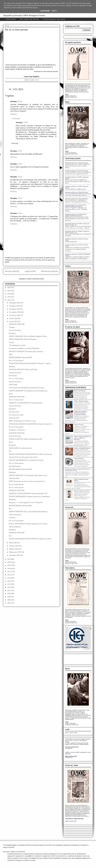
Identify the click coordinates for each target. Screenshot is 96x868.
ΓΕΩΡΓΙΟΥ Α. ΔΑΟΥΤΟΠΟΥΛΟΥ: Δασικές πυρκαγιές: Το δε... (29, 494)
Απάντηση (14, 114)
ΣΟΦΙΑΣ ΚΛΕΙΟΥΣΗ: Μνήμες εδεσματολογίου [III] (25, 439)
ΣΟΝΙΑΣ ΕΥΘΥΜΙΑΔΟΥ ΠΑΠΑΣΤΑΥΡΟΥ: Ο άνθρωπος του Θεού (30, 539)
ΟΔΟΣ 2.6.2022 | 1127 (32, 80)
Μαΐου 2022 (13, 543)
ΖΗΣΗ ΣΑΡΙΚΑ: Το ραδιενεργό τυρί (20, 448)
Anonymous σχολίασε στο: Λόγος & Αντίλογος (77, 163)
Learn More (45, 11)
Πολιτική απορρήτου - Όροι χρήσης (54, 19)
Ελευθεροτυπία (69, 758)
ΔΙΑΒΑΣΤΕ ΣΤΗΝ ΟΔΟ (17, 324)
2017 (9, 572)
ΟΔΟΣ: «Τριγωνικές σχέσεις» (81, 401)
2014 (9, 581)
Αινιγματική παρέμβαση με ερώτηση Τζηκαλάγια (24, 348)
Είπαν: (11, 394)
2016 (9, 575)
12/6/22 (20, 198)
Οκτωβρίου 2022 (15, 309)
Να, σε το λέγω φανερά (16, 361)
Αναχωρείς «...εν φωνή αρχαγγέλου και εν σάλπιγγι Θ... (26, 502)
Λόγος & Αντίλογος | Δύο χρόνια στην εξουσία (23, 457)
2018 (9, 569)
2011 (9, 590)
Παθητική (12, 367)
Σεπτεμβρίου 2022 (15, 312)
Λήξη (10, 354)
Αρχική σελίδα (30, 271)
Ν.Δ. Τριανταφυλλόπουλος (72, 747)
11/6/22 (25, 123)
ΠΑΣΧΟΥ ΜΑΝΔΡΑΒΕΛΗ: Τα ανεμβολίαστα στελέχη (26, 460)
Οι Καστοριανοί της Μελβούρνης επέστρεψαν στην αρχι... (27, 388)
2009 (9, 597)
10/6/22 (20, 101)
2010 (9, 594)
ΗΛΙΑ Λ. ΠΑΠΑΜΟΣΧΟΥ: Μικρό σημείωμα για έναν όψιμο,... (29, 524)
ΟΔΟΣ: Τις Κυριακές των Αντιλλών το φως (22, 421)
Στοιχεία (11, 342)
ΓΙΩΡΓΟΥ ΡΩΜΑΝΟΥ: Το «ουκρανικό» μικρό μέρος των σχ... (28, 475)
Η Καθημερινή (69, 748)
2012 (9, 587)
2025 (9, 291)
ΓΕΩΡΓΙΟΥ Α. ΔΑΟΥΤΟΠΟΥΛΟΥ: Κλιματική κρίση (25, 403)
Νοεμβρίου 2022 (15, 306)
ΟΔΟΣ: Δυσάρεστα (15, 527)
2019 (9, 565)
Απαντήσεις (16, 119)
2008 (9, 600)
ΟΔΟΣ (67, 94)
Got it (54, 11)
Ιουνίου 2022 (14, 322)
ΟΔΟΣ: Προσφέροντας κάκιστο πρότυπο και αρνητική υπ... (27, 481)
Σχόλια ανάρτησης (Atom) (36, 279)
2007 (9, 603)
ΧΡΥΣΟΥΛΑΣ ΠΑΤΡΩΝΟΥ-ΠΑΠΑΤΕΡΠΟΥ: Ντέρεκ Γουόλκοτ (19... (31, 424)
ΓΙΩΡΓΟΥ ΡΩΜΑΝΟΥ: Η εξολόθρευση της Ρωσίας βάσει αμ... (28, 391)
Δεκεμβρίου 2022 (15, 303)
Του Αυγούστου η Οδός (16, 415)
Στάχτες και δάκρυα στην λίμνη (82, 491)
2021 (9, 559)
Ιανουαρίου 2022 (15, 555)
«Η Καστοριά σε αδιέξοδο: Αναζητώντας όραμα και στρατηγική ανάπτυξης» (81, 413)
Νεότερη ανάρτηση (12, 271)
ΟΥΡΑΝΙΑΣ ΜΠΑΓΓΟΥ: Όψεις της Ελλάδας (23, 370)
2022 (9, 300)
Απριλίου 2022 (14, 546)
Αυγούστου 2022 (15, 315)
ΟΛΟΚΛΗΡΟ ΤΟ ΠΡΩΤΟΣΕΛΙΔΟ (74, 819)
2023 (9, 297)
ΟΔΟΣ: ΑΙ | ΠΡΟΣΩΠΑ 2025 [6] (82, 448)
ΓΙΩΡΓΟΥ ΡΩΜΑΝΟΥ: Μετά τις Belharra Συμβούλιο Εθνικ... (28, 336)
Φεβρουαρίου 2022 (15, 552)
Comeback (12, 518)
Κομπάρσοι (12, 333)
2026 (9, 287)
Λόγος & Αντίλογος (15, 330)
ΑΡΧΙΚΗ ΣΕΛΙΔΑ (11, 19)
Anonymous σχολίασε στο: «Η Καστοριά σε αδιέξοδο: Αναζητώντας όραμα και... (76, 206)
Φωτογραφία (13, 376)
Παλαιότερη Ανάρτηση (49, 271)
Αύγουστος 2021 (14, 412)
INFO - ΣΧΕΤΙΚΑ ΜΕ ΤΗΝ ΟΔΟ (29, 19)
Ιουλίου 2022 (14, 318)
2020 (9, 562)
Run (10, 451)
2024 (9, 294)
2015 (9, 578)
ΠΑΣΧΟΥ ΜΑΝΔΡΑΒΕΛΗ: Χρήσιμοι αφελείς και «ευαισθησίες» (29, 496)
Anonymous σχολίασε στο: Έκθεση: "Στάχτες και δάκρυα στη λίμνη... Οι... (77, 224)
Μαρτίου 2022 (14, 549)
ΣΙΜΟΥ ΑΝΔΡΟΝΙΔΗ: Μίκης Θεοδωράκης (22, 339)
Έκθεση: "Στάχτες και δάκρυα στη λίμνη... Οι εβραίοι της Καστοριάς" (82, 438)
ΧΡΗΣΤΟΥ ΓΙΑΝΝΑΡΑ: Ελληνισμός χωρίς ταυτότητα (26, 351)
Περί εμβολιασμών (15, 466)
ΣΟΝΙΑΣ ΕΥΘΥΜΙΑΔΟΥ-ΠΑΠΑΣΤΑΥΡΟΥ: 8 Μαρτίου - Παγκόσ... (30, 364)
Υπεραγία (12, 327)
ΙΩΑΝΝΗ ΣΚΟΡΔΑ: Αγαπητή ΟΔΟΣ (20, 357)
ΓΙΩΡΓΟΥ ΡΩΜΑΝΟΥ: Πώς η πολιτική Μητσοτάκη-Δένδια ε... (29, 512)
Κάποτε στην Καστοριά (80, 391)
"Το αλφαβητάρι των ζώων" (17, 345)
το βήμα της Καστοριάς (71, 96)
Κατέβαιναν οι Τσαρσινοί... (17, 430)
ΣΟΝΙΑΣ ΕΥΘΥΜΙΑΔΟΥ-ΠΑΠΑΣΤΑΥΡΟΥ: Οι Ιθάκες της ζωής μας (30, 454)
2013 (9, 584)
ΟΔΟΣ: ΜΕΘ (13, 385)
